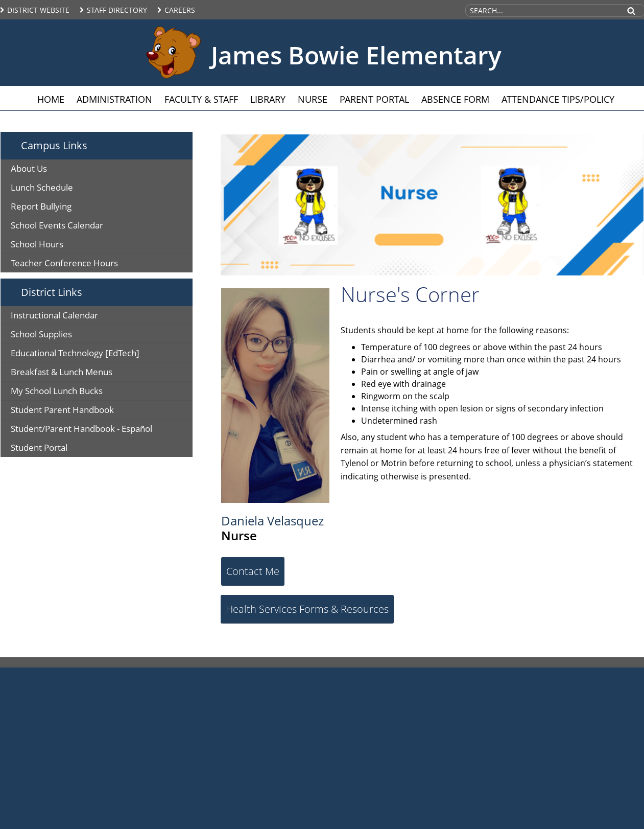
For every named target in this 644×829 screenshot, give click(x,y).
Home (51, 99)
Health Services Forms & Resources (307, 609)
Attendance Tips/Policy (558, 99)
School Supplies (41, 334)
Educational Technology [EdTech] (75, 353)
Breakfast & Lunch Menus (62, 372)
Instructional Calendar (54, 315)
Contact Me (253, 571)
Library (268, 99)
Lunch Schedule (42, 187)
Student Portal (39, 447)
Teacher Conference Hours (64, 263)
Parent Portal (374, 99)
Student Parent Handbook (62, 410)
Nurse (313, 99)
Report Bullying (41, 206)
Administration (114, 99)
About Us (29, 168)
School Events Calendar (57, 225)
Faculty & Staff (201, 99)
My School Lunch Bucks (57, 391)
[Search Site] (542, 10)
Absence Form (455, 99)
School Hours (37, 244)
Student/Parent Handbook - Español (81, 429)
